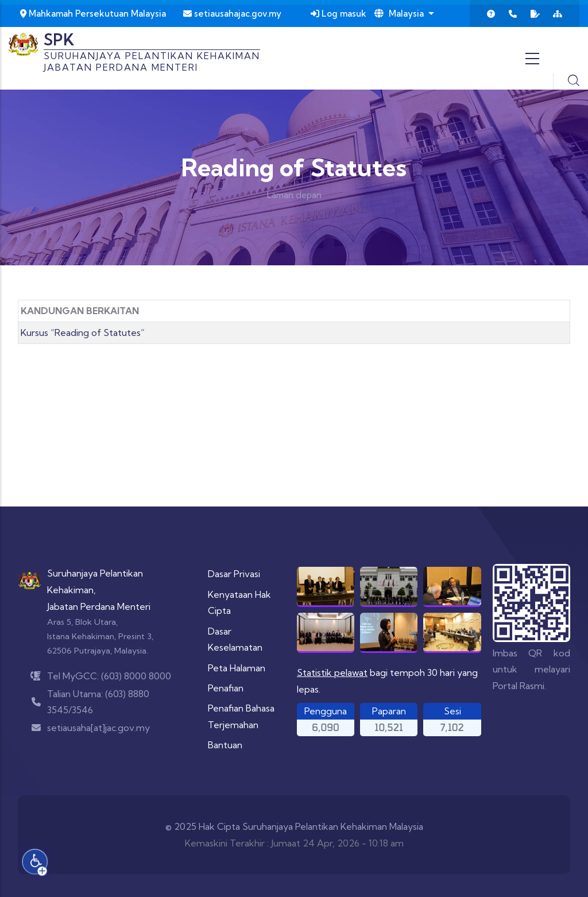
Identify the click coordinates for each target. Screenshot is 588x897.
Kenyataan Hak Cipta (239, 603)
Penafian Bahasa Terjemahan (241, 716)
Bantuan (225, 745)
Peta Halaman (237, 668)
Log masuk (339, 13)
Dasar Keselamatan (235, 639)
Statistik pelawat (332, 672)
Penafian (226, 688)
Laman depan (294, 195)
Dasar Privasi (234, 574)
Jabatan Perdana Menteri (99, 606)
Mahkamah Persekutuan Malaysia (93, 13)
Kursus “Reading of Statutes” (83, 332)
